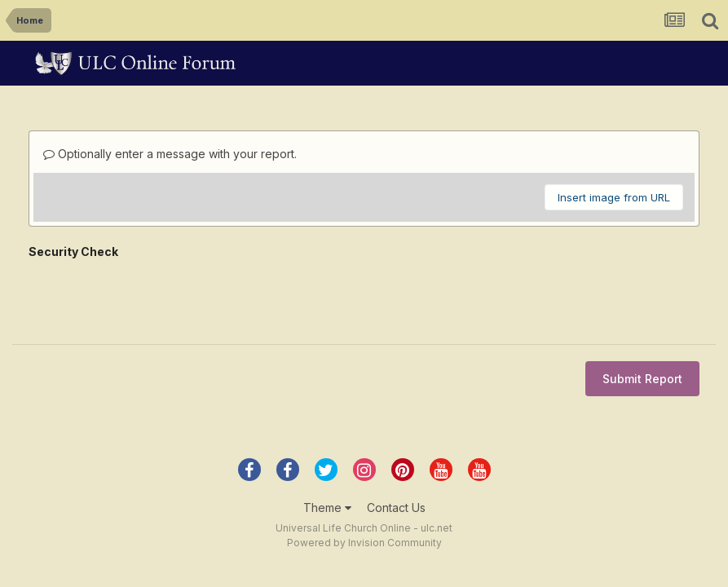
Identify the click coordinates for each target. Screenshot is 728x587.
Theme (327, 444)
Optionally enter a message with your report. (170, 154)
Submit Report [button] (642, 315)
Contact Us (396, 444)
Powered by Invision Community (364, 479)
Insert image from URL (614, 197)
